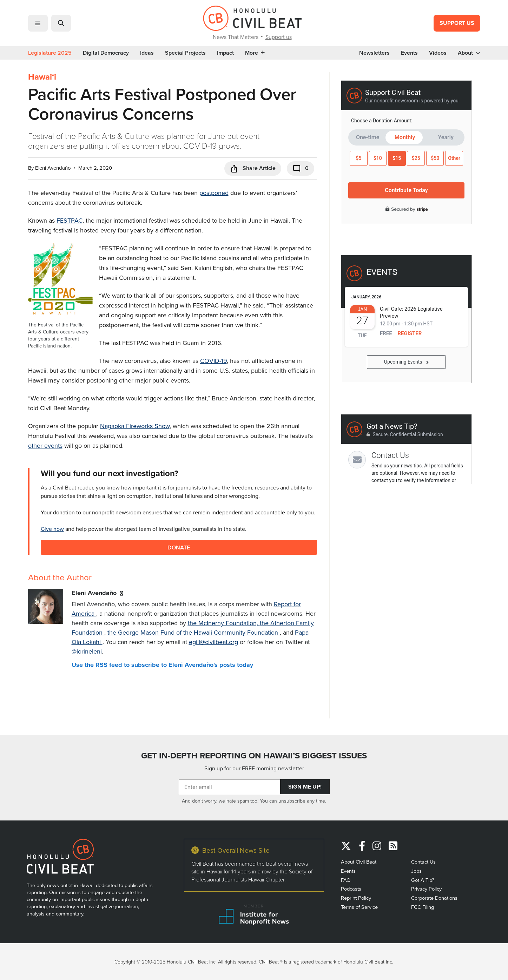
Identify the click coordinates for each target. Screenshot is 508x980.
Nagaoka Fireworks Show (135, 426)
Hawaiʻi (42, 77)
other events (45, 445)
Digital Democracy (106, 53)
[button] (38, 23)
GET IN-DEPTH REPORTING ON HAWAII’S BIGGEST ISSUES (254, 756)
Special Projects (185, 53)
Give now (52, 529)
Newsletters (374, 53)
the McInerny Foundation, (224, 623)
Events (409, 53)
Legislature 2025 (50, 53)
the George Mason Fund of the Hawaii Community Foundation (194, 632)
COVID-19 (213, 361)
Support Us (457, 23)
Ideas (147, 53)
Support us (279, 37)
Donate (179, 547)
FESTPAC (70, 220)
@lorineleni (87, 651)
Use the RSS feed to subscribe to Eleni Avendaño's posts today (162, 665)
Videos (438, 53)
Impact (225, 53)
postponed (214, 193)
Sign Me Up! (305, 787)
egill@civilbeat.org (213, 642)
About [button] (469, 53)
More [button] (255, 53)
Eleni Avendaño (53, 168)
